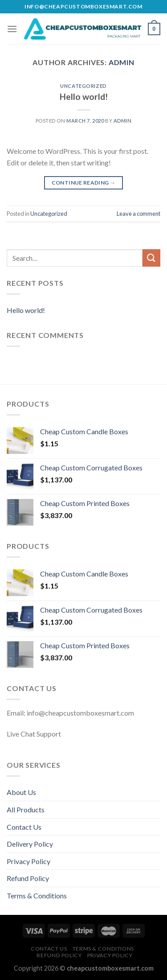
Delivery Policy (30, 844)
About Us (21, 792)
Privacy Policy (29, 861)
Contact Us (24, 827)
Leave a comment (138, 214)
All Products (26, 809)
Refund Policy (28, 878)
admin (122, 62)
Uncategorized (83, 86)
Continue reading (84, 183)
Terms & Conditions (37, 896)
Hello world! (84, 97)
